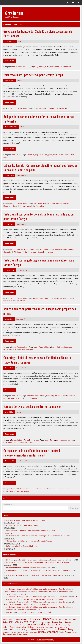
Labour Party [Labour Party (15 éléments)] (9, 627)
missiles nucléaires (62, 489)
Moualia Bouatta (62, 396)
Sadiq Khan (55, 67)
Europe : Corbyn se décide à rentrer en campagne (32, 406)
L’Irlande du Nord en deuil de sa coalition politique (24, 610)
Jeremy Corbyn (43, 204)
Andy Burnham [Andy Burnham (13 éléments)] (14, 619)
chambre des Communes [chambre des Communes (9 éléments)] (67, 619)
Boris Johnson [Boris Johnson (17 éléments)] (36, 619)
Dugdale (43, 108)
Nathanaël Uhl (22, 175)
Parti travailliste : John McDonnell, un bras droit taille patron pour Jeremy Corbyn (38, 216)
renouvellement (9, 491)
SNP (19, 489)
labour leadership (62, 204)
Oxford (25, 398)
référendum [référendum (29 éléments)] (36, 629)
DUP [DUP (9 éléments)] (35, 622)
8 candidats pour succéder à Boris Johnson (23, 525)
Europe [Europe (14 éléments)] (55, 622)
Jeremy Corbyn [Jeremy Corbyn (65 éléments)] (37, 624)
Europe (14, 440)
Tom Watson (30, 349)
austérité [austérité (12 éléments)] (25, 619)
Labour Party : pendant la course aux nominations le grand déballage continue (37, 570)
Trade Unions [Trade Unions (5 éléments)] (29, 632)
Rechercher (7, 505)
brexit (47, 440)
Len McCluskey (61, 108)
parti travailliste (29, 206)
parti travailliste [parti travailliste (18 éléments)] (10, 630)
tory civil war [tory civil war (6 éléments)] (21, 632)
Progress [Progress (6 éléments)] (26, 630)
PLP (37, 206)
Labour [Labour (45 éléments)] (53, 624)
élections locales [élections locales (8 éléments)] (22, 634)
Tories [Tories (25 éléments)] (13, 632)
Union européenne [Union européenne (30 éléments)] (48, 632)
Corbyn (36, 108)
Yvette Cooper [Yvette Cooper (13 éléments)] (65, 632)
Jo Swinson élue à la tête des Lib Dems (22, 546)
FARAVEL (10, 612)
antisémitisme (40, 396)
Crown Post (43, 155)
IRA (41, 250)
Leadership (8, 349)
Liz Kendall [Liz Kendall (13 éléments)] (32, 627)
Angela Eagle (38, 298)
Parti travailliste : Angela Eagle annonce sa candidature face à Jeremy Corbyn (39, 262)
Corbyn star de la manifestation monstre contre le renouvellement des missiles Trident (32, 453)
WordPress (41, 640)
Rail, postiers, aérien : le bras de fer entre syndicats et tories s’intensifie (39, 119)
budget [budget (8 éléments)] (55, 619)
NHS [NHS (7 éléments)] (47, 627)
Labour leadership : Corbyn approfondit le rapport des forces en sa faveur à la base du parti (40, 168)
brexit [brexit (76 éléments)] (47, 619)
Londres (41, 67)
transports (67, 67)
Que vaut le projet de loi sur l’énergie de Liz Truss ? (26, 520)
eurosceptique (61, 440)
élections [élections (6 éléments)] (74, 632)
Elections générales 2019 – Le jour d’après (35, 612)
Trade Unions (22, 67)
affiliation (30, 396)
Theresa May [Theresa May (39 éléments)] (66, 629)
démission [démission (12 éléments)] (41, 622)
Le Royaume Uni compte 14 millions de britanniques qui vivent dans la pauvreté (38, 536)
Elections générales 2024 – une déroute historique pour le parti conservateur (37, 560)
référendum (32, 398)
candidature (48, 298)
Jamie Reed (51, 108)
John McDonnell (61, 250)
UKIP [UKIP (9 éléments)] (35, 632)
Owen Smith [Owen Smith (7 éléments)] (64, 627)
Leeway (51, 640)
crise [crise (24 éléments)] (11, 622)
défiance (47, 347)
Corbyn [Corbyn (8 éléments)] (5, 622)
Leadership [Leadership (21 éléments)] (21, 627)
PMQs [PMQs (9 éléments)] (21, 630)
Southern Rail (58, 155)
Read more (10, 61)
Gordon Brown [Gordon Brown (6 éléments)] (7, 625)
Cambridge (50, 396)
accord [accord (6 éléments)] (5, 620)
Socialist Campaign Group (32, 252)
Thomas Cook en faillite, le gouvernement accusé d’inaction (30, 541)
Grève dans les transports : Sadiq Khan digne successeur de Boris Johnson (38, 34)
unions (42, 206)
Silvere (20, 41)
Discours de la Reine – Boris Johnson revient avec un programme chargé (35, 575)
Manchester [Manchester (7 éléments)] (41, 627)
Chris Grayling (32, 155)
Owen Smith (17, 206)
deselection (58, 298)
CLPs (35, 204)
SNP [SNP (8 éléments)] (55, 630)
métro (47, 67)
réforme (16, 443)
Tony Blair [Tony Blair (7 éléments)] (6, 632)
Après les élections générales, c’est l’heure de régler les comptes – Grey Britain (37, 589)
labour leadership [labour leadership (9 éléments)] (64, 625)
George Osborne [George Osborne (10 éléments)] (65, 622)
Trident (26, 491)
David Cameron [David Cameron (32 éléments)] (23, 622)
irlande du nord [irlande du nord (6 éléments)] (22, 625)
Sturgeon (19, 491)
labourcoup (8, 301)
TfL (61, 67)
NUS (19, 398)
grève (35, 67)
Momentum (8, 206)
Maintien (71, 440)
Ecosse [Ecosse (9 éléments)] (49, 622)
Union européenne (27, 443)
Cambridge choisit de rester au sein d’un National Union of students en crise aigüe (37, 360)
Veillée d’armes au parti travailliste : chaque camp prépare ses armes (40, 311)
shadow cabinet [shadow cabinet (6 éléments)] (48, 630)
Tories (26, 440)
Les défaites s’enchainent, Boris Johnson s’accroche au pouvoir (31, 531)
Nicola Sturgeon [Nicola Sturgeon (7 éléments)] (54, 627)
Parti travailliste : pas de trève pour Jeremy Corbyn (33, 75)
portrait (20, 250)
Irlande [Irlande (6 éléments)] (14, 625)
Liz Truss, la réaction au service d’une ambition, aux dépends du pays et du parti (38, 562)
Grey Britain (14, 13)
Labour (14, 67)
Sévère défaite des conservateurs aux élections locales (28, 568)
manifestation (49, 489)
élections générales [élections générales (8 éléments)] (9, 634)
